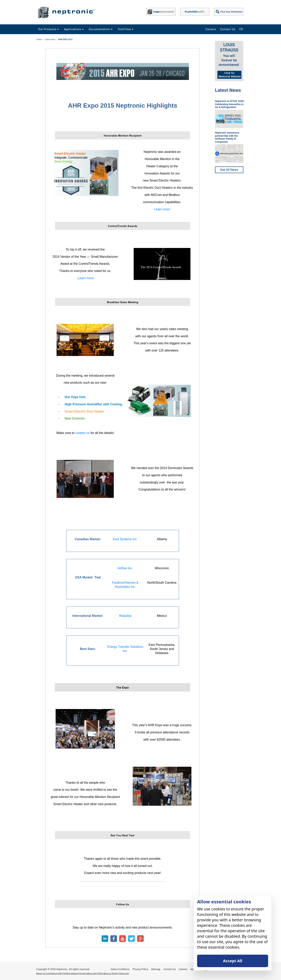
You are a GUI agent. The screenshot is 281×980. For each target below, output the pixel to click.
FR (241, 29)
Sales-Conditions (120, 969)
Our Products (49, 29)
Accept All (233, 961)
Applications (74, 29)
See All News (229, 170)
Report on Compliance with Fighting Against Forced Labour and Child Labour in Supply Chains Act (83, 973)
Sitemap (156, 969)
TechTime (126, 29)
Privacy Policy (140, 969)
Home (39, 39)
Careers (211, 29)
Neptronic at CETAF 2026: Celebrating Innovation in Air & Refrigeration (230, 104)
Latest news (50, 39)
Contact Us (228, 29)
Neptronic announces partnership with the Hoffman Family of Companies (227, 137)
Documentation (101, 29)
